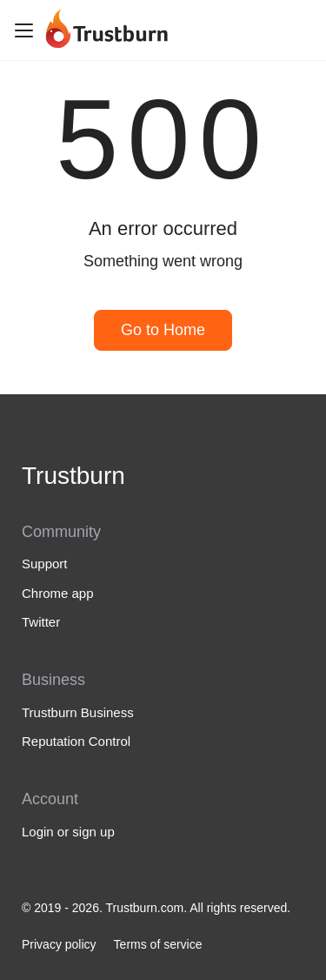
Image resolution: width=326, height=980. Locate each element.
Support (45, 564)
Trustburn (73, 476)
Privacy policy (59, 944)
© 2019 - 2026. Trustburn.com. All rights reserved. (156, 908)
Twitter (41, 622)
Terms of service (158, 944)
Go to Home (163, 330)
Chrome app (58, 593)
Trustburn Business (78, 712)
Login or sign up (68, 832)
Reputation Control (76, 741)
